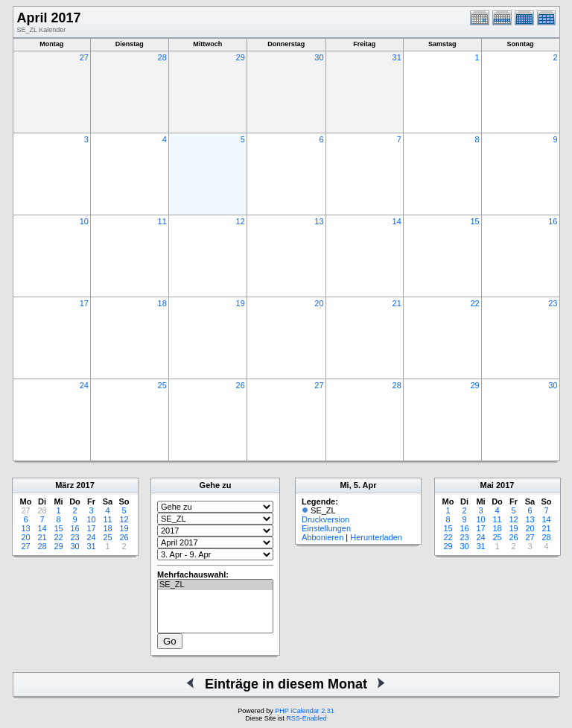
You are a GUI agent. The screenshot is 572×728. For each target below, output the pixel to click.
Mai (487, 485)
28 (162, 57)
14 (397, 221)
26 (241, 385)
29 (241, 57)
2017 (85, 485)
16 (553, 221)
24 (84, 385)
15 (474, 221)
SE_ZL (215, 585)
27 (84, 57)
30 (319, 57)
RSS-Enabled (306, 718)
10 (84, 221)
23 (553, 303)
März (64, 485)
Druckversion (325, 519)
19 (241, 303)
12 (241, 221)
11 (162, 221)
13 (319, 221)
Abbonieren (322, 537)
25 (162, 385)
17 (84, 303)
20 (319, 303)
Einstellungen (326, 528)
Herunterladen (376, 537)
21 (397, 303)
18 (162, 303)
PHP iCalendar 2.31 (304, 711)
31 (397, 57)
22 (474, 303)
